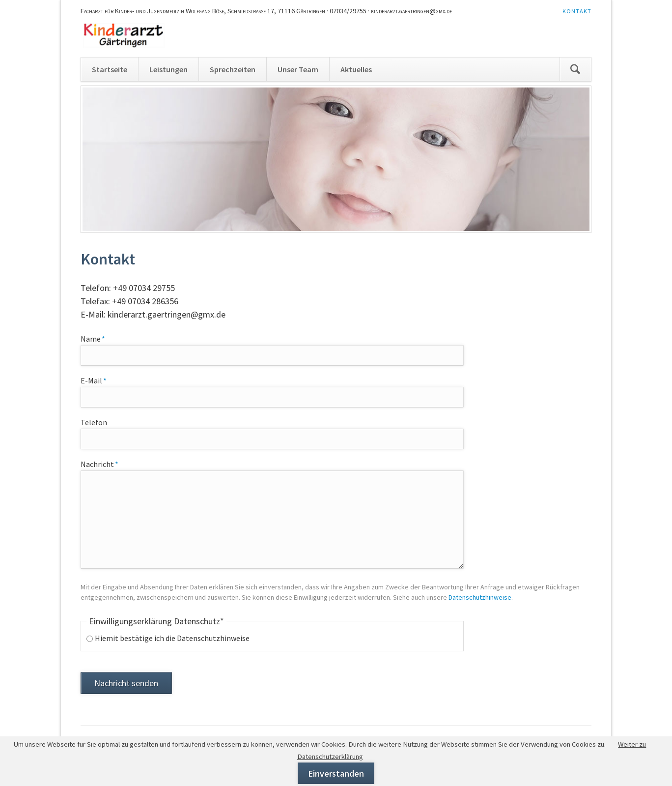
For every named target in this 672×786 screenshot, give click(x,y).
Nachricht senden (126, 683)
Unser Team (298, 69)
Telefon (94, 422)
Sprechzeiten (233, 69)
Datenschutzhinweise (480, 597)
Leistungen (168, 69)
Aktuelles (356, 69)
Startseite (110, 69)
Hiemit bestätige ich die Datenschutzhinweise (172, 638)
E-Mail (99, 380)
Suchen (575, 69)
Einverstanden (336, 773)
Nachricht (99, 464)
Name (99, 338)
